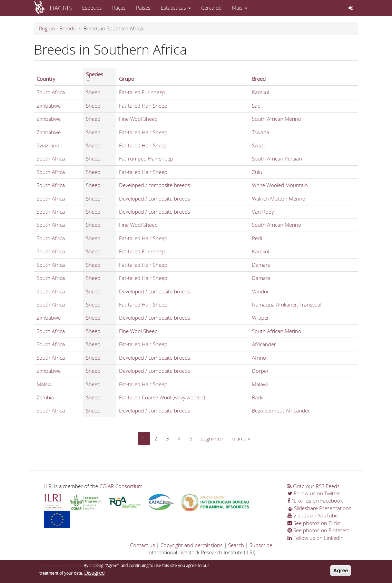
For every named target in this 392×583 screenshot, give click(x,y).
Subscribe (261, 545)
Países (143, 8)
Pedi (257, 238)
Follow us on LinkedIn (316, 538)
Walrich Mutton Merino (279, 198)
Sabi (257, 106)
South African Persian (277, 158)
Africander (264, 344)
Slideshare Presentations (319, 508)
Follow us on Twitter (314, 493)
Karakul (261, 92)
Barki (258, 397)
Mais (240, 8)
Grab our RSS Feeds (313, 486)
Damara (261, 265)
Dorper (260, 371)
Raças (119, 8)
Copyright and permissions (192, 545)
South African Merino (277, 119)
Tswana (261, 132)
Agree (341, 573)
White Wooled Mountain (280, 185)
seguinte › (212, 438)
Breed (259, 79)
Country (46, 79)
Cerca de (211, 8)
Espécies (92, 8)
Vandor (261, 291)
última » (241, 438)
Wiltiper (261, 318)
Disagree (94, 575)
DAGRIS (61, 8)
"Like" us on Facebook (315, 501)
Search (236, 545)
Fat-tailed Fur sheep (142, 92)
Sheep (93, 92)
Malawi (45, 384)
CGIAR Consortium (121, 486)
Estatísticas (176, 8)
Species (95, 77)
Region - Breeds (57, 28)
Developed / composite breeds (155, 185)
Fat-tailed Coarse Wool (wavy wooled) (162, 397)
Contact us (143, 545)
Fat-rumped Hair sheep (146, 158)
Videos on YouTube (313, 515)
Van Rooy (263, 212)
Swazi (258, 145)
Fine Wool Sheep (138, 119)
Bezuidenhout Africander (281, 410)
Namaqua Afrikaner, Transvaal (287, 304)
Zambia (45, 397)
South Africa (51, 92)
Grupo (127, 79)
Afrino (259, 358)
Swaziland (48, 145)
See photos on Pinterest (318, 530)
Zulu (257, 172)
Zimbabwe (49, 106)
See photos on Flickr (314, 523)
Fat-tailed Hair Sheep (143, 106)
